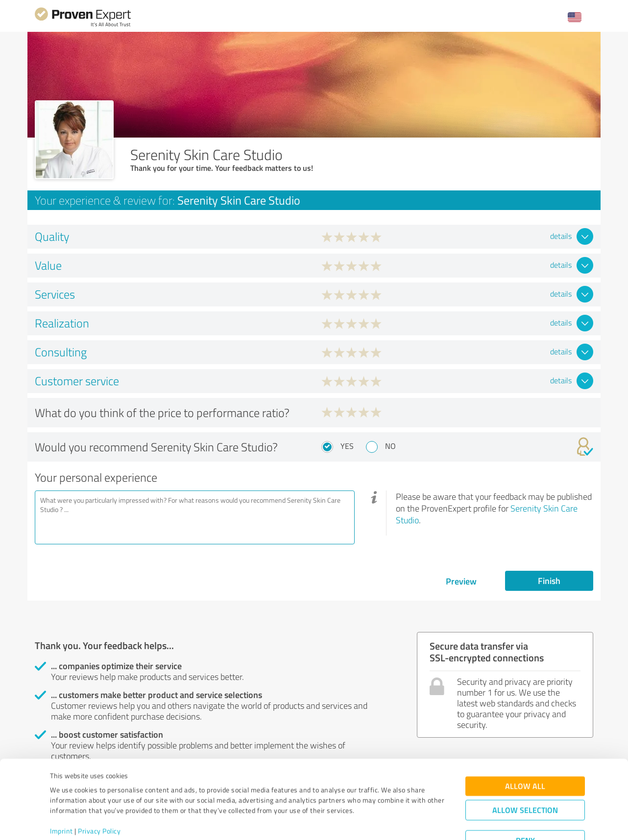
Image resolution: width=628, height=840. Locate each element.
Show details (375, 822)
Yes (347, 446)
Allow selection (525, 773)
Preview (461, 581)
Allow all (525, 749)
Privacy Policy (99, 794)
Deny (525, 804)
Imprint (61, 794)
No (390, 446)
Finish (549, 581)
